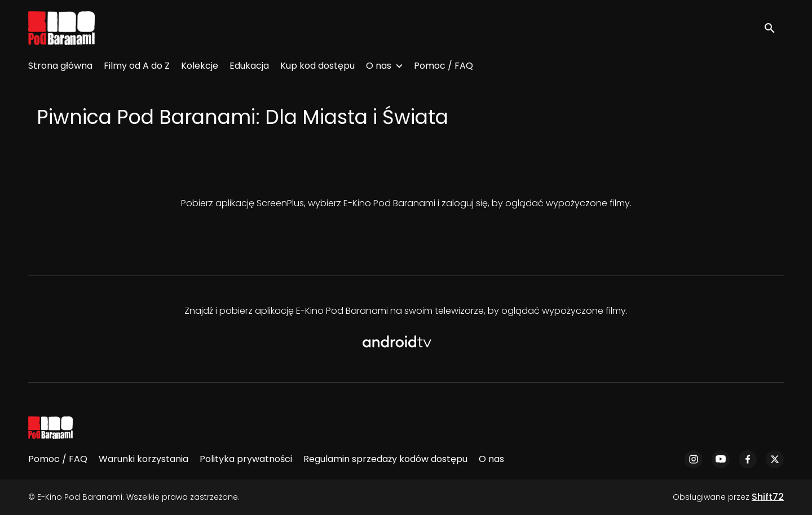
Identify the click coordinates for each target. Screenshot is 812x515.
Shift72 (768, 497)
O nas (379, 66)
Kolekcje (200, 66)
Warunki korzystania (144, 459)
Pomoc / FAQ (443, 66)
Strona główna (60, 66)
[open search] (774, 28)
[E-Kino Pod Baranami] (50, 428)
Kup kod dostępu (317, 66)
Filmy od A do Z (137, 66)
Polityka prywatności (246, 459)
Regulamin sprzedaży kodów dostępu (385, 459)
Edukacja (249, 66)
